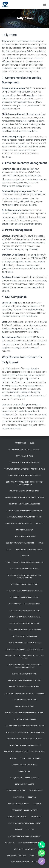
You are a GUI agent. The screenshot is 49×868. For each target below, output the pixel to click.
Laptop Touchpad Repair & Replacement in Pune (25, 726)
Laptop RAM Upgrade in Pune (25, 700)
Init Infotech (34, 862)
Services (30, 830)
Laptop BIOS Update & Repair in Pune (25, 623)
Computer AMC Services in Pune (19, 523)
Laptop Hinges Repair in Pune (24, 674)
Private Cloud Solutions (18, 804)
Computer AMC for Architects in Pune (24, 475)
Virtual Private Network (25, 849)
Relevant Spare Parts (17, 817)
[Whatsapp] (42, 853)
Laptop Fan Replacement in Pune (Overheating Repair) (25, 657)
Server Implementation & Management (25, 823)
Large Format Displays (30, 758)
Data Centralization (24, 530)
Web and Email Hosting (16, 856)
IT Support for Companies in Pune (24, 597)
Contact (40, 523)
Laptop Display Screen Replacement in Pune (24, 649)
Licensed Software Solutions (24, 765)
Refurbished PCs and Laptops (24, 810)
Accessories (20, 443)
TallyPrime (10, 843)
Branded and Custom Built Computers (24, 450)
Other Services (36, 791)
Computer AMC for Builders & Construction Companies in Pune (25, 483)
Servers (19, 830)
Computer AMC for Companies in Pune (24, 504)
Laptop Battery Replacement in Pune (24, 617)
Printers (32, 797)
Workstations (36, 856)
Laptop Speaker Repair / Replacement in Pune (24, 713)
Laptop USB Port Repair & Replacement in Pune (25, 732)
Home (41, 543)
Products (37, 804)
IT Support (24, 556)
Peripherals (19, 797)
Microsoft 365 (25, 771)
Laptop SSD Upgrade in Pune (24, 719)
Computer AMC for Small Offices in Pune (24, 517)
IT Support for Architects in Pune (24, 569)
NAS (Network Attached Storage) (24, 778)
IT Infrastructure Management (29, 549)
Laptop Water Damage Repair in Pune (24, 745)
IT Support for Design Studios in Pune (25, 604)
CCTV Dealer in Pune (24, 456)
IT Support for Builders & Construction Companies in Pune (25, 577)
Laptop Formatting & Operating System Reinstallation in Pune (25, 666)
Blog (32, 443)
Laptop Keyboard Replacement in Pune (25, 680)
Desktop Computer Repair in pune (20, 543)
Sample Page (36, 817)
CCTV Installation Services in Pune (24, 462)
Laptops (13, 758)
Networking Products (25, 784)
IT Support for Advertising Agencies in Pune (25, 562)
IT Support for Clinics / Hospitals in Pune (25, 591)
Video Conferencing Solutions (31, 843)
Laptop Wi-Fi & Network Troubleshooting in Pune (25, 752)
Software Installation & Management (24, 836)
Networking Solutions (16, 791)
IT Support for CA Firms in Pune (24, 584)
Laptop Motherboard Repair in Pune (24, 687)
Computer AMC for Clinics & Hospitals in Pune (24, 498)
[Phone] (42, 845)
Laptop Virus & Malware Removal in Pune (24, 739)
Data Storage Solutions (24, 536)
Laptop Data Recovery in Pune (25, 636)
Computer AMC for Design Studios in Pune (25, 511)
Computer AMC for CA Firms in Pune (24, 491)
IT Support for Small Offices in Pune (24, 610)
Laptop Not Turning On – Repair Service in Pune (24, 693)
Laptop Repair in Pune (25, 706)
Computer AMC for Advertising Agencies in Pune (25, 469)
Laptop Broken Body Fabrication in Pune (25, 630)
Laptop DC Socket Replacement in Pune (24, 643)
